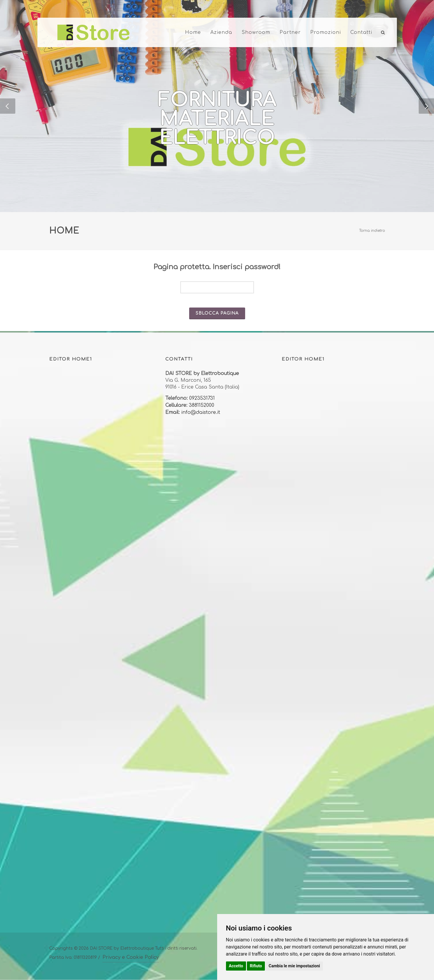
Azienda (221, 32)
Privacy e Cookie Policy (131, 957)
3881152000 (202, 405)
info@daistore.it (201, 412)
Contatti (361, 32)
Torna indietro (372, 231)
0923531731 (202, 398)
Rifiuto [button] (256, 966)
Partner (290, 32)
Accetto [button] (236, 966)
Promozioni (326, 32)
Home (193, 32)
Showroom (256, 32)
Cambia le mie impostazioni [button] (294, 966)
